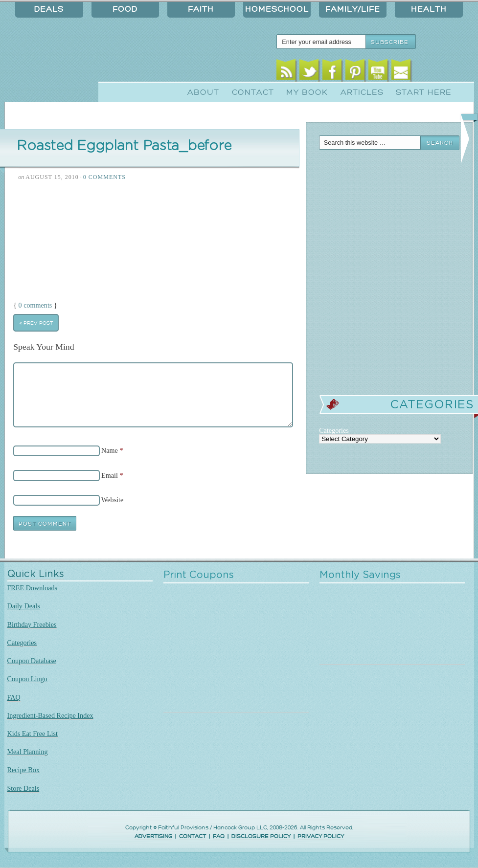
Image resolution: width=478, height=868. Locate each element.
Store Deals (23, 788)
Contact (253, 92)
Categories (22, 643)
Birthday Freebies (32, 624)
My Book (307, 92)
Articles (362, 92)
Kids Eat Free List (33, 734)
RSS (286, 72)
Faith (201, 9)
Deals (49, 9)
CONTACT (193, 836)
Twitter (309, 72)
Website (112, 500)
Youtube (378, 72)
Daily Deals (24, 606)
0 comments (35, 305)
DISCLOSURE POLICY (261, 836)
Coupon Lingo (27, 679)
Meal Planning (28, 752)
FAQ (14, 697)
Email (401, 72)
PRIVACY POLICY (321, 836)
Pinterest (355, 72)
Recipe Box (23, 770)
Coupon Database (32, 661)
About (203, 92)
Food (125, 9)
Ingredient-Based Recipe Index (50, 715)
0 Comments (104, 177)
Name (110, 450)
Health (429, 9)
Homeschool (277, 9)
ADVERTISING (153, 836)
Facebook (332, 72)
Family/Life (353, 9)
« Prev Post (36, 323)
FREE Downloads (33, 588)
